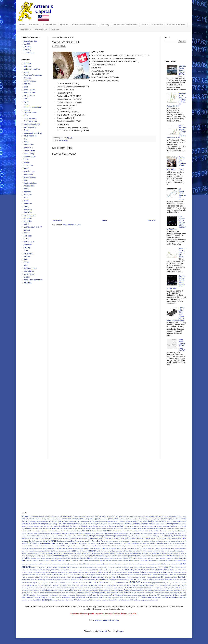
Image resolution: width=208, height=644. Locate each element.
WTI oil (76, 600)
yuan (145, 600)
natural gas (28, 212)
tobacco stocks (160, 593)
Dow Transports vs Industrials (118, 541)
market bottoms (162, 564)
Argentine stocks (112, 519)
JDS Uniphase (104, 561)
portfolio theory (62, 577)
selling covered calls (133, 585)
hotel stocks (97, 556)
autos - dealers (30, 90)
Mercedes (120, 567)
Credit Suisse (69, 536)
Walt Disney (161, 598)
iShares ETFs (61, 561)
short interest (164, 585)
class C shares (161, 531)
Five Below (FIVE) (75, 548)
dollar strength (177, 538)
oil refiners (28, 218)
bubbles (70, 529)
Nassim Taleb (33, 572)
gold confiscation (82, 551)
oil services (28, 221)
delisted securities (63, 538)
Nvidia (99, 572)
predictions (83, 577)
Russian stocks (121, 583)
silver (26, 251)
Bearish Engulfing (91, 524)
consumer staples (140, 533)
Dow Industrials (41, 541)
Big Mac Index (46, 526)
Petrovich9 (103, 631)
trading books (182, 593)
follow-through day (94, 548)
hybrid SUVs (123, 556)
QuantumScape (48, 580)
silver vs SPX (34, 588)
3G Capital (110, 517)
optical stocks (41, 575)
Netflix (48, 572)
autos (26, 87)
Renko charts (154, 580)
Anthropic (59, 519)
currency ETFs (29, 151)
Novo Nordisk (83, 572)
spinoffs (154, 588)
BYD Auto (120, 529)
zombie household (152, 600)
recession (92, 579)
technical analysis (84, 593)
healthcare (137, 553)
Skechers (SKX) (55, 588)
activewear (138, 517)
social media (29, 253)
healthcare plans (30, 183)
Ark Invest (122, 519)
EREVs (123, 543)
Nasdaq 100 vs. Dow (165, 570)
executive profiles (92, 546)
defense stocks (52, 538)
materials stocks (77, 567)
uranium (27, 277)
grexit (80, 553)
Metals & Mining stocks (131, 567)
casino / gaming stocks (40, 531)
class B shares (150, 531)
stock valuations (87, 590)
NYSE (104, 572)
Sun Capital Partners (151, 590)
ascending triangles (155, 519)
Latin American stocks (51, 564)
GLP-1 (53, 551)
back (112, 521)
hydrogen (27, 192)
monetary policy (97, 570)
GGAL (172, 548)
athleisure (28, 84)
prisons (27, 233)
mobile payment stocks (51, 570)
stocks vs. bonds (109, 590)
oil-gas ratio (178, 572)
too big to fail (169, 593)
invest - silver (155, 558)
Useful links (25, 29)
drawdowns (146, 541)
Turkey (101, 595)
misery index (38, 570)
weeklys (33, 600)
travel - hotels (29, 274)
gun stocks (110, 553)
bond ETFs (178, 526)
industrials (28, 195)
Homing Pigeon (75, 556)
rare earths (28, 236)
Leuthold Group (63, 564)
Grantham (70, 553)
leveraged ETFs (73, 564)
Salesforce (66, 585)
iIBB (160, 556)
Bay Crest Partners (61, 524)
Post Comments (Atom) (72, 225)
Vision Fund (134, 598)
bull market (87, 529)
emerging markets (49, 543)
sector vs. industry (105, 585)
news (64, 572)
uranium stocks (172, 595)
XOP (100, 600)
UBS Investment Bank (131, 595)
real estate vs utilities (81, 580)
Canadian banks (30, 118)
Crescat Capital (79, 536)
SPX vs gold (160, 588)
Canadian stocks (30, 121)
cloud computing (30, 136)
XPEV (107, 600)
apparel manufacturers (70, 519)
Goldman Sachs (55, 553)
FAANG (101, 546)
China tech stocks (97, 531)
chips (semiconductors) (33, 133)
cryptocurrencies (106, 536)
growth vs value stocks (99, 553)
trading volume (36, 595)
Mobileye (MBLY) (65, 570)
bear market (73, 524)
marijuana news (141, 564)
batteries (51, 524)
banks (26, 99)
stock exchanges (30, 268)
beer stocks (111, 524)
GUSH (116, 553)
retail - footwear (178, 580)
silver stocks (182, 585)
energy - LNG (86, 543)
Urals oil (163, 595)
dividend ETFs (118, 538)
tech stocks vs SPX (72, 593)
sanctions (73, 585)
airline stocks (177, 516)
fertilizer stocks (152, 546)
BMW (172, 526)
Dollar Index (167, 538)
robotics (63, 583)
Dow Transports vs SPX (135, 541)
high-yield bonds (35, 556)
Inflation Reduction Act (48, 558)
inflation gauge (36, 558)
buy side (114, 529)
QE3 (159, 577)
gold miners (28, 174)
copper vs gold (172, 533)
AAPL (116, 516)
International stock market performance (110, 558)
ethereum (36, 546)
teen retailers (29, 271)
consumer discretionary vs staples (123, 533)
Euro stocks (61, 546)
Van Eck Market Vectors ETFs (82, 597)
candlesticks (159, 529)
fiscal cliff (54, 548)
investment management (167, 558)
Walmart (154, 597)
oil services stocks (132, 572)
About (145, 25)
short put (171, 585)
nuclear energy (30, 215)
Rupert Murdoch (84, 583)
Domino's (32, 541)
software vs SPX (108, 588)
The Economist (147, 593)
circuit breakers (129, 531)
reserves (162, 580)
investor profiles (181, 558)
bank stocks (153, 521)
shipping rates (144, 585)
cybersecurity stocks (171, 536)
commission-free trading (58, 533)
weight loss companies (45, 600)
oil (110, 572)
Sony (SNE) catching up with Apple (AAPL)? (182, 345)
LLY (94, 564)
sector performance (82, 585)
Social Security (81, 588)
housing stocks (107, 556)
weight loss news (59, 600)
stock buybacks (48, 590)
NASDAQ (28, 50)
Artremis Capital (101, 620)
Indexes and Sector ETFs (126, 25)
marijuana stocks (151, 564)
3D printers (28, 63)
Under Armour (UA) (154, 595)
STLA (40, 590)
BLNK (161, 526)
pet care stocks (136, 575)
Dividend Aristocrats (96, 538)
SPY (178, 588)
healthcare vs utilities (172, 553)
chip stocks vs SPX (118, 531)
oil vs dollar (163, 572)
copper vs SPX (182, 533)
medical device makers (90, 567)
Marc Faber (132, 564)
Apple (81, 519)
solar (26, 259)
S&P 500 (135, 582)
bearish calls (81, 524)
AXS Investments (104, 521)
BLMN (156, 526)
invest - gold (147, 558)
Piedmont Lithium (157, 575)
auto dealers (53, 521)
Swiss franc (161, 590)
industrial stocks (172, 556)
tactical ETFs (29, 593)
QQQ (163, 577)
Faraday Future (125, 546)
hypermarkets (144, 556)
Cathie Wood (52, 531)
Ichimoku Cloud (153, 556)
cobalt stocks (38, 533)
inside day (58, 558)
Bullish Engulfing (96, 529)
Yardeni (112, 600)
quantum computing (37, 580)
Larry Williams (40, 564)
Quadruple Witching (171, 577)
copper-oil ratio (26, 536)
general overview (30, 41)
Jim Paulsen (113, 561)
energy (27, 162)
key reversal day (146, 561)
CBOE (58, 531)
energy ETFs (95, 543)
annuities (53, 519)
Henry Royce (26, 556)
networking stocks (56, 572)
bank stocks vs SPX (165, 521)
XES (87, 600)
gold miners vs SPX (103, 551)
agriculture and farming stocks (156, 516)
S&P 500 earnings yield (149, 583)
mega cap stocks (103, 567)
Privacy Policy (126, 577)
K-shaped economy (133, 561)
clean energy (171, 531)
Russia (104, 583)
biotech (27, 104)
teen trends (119, 593)
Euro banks (28, 165)
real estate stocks (69, 580)
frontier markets (122, 548)
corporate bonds (45, 536)
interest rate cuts (68, 558)
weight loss (28, 283)
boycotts (24, 529)
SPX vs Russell (170, 588)
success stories (138, 590)
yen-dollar (121, 600)
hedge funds (183, 553)
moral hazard (107, 570)
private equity (135, 577)
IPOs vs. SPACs (51, 561)
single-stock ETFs (44, 588)
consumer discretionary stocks (101, 533)
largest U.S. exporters (28, 564)
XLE (91, 600)
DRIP (162, 541)
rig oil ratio (47, 583)
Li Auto (81, 564)
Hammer (122, 553)
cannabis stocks (169, 529)
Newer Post (57, 220)
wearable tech (26, 600)
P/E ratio (87, 575)
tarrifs (64, 593)
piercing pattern (168, 575)
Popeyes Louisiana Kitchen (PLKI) (32, 577)
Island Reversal (71, 561)
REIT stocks (138, 579)
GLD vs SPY (26, 551)
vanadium (95, 598)
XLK (94, 600)
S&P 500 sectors (178, 583)
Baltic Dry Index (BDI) (140, 521)
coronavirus (28, 148)
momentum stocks (76, 570)
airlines (27, 72)
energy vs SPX (104, 543)
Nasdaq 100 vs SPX (151, 570)
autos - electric (29, 93)
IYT (77, 561)
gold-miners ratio (43, 553)
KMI (167, 561)
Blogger (120, 631)
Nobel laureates (73, 572)
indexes (164, 556)
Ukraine (140, 595)
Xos (103, 600)
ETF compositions (132, 543)
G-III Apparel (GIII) (134, 548)
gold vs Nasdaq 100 (149, 551)
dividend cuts (109, 538)
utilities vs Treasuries (33, 597)
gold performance (116, 551)
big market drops (57, 526)
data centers (30, 538)
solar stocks (118, 588)
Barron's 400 (41, 29)
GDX (153, 548)
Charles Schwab (66, 531)
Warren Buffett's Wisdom (84, 25)
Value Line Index (56, 598)
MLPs (26, 207)
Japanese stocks (94, 561)
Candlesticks (50, 25)
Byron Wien (127, 529)
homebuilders (29, 186)
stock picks (69, 590)
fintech (26, 168)
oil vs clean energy (153, 572)
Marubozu (43, 567)
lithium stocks (88, 564)
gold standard (127, 551)
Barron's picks (43, 524)
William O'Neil (69, 600)
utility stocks (46, 597)
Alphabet (25, 519)
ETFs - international (158, 543)
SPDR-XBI (140, 588)
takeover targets (39, 593)
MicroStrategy (176, 567)
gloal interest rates (36, 551)
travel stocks (77, 595)
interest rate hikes (81, 558)
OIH (108, 572)
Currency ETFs (158, 536)
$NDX (38, 517)
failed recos (116, 546)
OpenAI (184, 572)
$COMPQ (25, 516)
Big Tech (66, 526)
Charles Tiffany (76, 531)
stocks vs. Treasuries (124, 590)
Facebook (108, 546)
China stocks (86, 531)
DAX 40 (41, 538)
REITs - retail (29, 242)
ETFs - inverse (177, 543)
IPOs (26, 198)
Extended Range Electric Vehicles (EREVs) (182, 70)
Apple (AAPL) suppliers (33, 75)
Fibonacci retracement (163, 546)
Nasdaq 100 (139, 570)
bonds (184, 526)
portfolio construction (50, 577)
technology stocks (98, 593)
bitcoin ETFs (129, 526)
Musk (123, 570)
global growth (46, 551)
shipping (27, 248)
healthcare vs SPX (158, 553)
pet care (27, 230)
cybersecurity (29, 154)
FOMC (103, 548)
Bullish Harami (106, 529)
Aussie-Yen (45, 521)
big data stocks (36, 526)
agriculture (28, 66)
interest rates (92, 558)
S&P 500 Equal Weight (165, 583)
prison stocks (116, 577)
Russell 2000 (29, 53)
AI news (169, 517)
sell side (124, 585)
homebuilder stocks (62, 556)
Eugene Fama (44, 546)
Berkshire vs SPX (147, 524)
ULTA (145, 595)
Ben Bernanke (120, 524)
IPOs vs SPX (41, 561)
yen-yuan (127, 600)
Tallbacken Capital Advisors (53, 593)
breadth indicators (46, 529)
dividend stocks (30, 156)
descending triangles (81, 538)
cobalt (26, 142)
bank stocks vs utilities (30, 524)
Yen (116, 600)
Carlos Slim (178, 529)
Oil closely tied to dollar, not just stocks (182, 194)
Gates (149, 548)
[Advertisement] (116, 9)
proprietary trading (145, 577)
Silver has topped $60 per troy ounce (183, 253)
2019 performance (77, 517)
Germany (167, 548)
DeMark (71, 538)
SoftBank (89, 588)
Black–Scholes (149, 526)
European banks (70, 546)
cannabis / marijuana (32, 124)
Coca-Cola (46, 533)
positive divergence (73, 577)
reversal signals (32, 583)
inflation (28, 558)
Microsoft (167, 567)
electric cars (32, 543)
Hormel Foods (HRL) (87, 556)
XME (97, 600)
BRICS (65, 529)
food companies (111, 548)
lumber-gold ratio (123, 564)
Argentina (28, 78)
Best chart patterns (176, 25)
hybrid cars (115, 556)
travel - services (68, 595)
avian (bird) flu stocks (92, 521)
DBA (45, 538)
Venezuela (116, 598)
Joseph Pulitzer (122, 561)
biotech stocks (113, 526)
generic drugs (29, 171)
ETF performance (145, 543)
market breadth (173, 564)
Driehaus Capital (155, 541)
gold (74, 551)
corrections (54, 536)
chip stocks (107, 531)
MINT (32, 570)
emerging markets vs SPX (66, 543)
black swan (141, 526)
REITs (26, 239)
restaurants (28, 245)
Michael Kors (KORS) (157, 567)
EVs (84, 546)
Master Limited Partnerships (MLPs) (59, 567)
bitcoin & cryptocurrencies (30, 111)
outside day (80, 575)
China (26, 130)
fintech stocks (46, 548)
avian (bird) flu (29, 96)
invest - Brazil (138, 558)
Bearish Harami (102, 524)
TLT (153, 593)
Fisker (59, 548)
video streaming (125, 598)
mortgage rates (116, 570)
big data (27, 102)
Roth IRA (75, 583)
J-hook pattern (84, 561)
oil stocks (143, 572)
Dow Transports (103, 541)
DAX (36, 538)
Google (63, 553)
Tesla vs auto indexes (135, 593)
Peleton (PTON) (106, 575)
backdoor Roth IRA (119, 521)
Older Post (151, 220)
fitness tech (65, 548)
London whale (100, 564)
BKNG (135, 526)
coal (25, 139)
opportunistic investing (29, 575)
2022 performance (89, 517)
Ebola (26, 159)
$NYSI (42, 517)
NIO (67, 572)
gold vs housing (137, 551)
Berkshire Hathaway (132, 524)
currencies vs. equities (145, 536)
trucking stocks (86, 595)
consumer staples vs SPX (154, 533)
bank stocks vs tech (179, 521)
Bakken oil (129, 521)
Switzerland (177, 590)
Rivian (58, 583)
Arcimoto (103, 519)
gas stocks (143, 548)
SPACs (27, 262)
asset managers (30, 81)
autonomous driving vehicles (76, 521)
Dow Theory (93, 541)
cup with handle (133, 536)
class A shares (139, 531)
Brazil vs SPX (36, 529)
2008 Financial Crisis (51, 517)
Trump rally (95, 595)
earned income (178, 541)
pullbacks (154, 577)
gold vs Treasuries (31, 553)
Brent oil (55, 529)
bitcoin (122, 526)
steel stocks (34, 590)
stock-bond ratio (98, 590)
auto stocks (62, 521)
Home (22, 25)
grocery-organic (30, 177)
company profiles (84, 533)
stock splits (78, 590)
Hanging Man (129, 553)
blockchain (166, 526)
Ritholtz (53, 583)
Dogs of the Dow (156, 538)
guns (26, 180)
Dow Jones (28, 47)
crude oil (87, 536)
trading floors (26, 595)
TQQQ (175, 593)
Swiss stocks (63, 140)
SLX (62, 588)
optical (26, 224)
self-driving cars (116, 585)
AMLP (37, 519)
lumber (115, 564)
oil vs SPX (170, 572)
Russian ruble (111, 583)
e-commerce (168, 541)
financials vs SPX (35, 548)
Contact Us (157, 25)
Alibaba (184, 517)
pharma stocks (147, 575)
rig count (41, 583)
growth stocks (87, 553)
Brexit (60, 529)
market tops (36, 567)
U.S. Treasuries (117, 595)
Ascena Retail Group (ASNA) (139, 519)
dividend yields (144, 538)
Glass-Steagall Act (181, 548)
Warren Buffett (171, 597)
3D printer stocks (101, 516)
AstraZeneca (177, 519)
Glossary (105, 25)
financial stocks (176, 546)
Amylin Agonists (44, 519)
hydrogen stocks (133, 556)
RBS (62, 580)
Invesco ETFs (127, 558)
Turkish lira (107, 595)
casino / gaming (30, 127)
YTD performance (137, 600)
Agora (143, 517)
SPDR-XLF (147, 588)
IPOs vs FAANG (31, 561)
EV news (79, 546)
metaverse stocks (144, 567)
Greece (75, 553)
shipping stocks (155, 585)
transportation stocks (47, 595)
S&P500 (27, 44)
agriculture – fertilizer (32, 69)
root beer (69, 583)
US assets (181, 595)
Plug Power (177, 575)
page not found (95, 575)
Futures (55, 29)
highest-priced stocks (47, 556)
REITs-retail (146, 580)
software (27, 256)
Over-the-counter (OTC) (33, 227)
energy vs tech (115, 543)
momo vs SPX (87, 570)
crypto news (95, 536)
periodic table (126, 575)
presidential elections (96, 577)
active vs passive (129, 517)
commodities (29, 145)
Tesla (126, 593)
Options (64, 25)
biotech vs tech (103, 526)
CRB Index (61, 536)
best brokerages (159, 524)
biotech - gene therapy (32, 107)
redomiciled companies (117, 580)
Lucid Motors (109, 564)
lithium (26, 201)
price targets (107, 577)
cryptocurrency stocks (120, 536)
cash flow (30, 531)
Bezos (29, 526)
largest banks (182, 561)
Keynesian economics (159, 561)
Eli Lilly (40, 543)
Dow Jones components (80, 541)
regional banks (129, 580)
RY (128, 583)
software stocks (97, 588)
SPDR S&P (133, 588)
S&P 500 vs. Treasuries (40, 585)
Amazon (31, 519)
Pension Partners (116, 575)
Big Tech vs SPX (76, 526)
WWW (81, 600)
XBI (84, 600)
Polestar (184, 575)
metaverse (28, 203)
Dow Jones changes (64, 541)
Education (34, 25)
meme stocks (113, 567)
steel (26, 265)
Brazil (26, 115)
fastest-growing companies (138, 546)
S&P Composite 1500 (55, 585)
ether (31, 546)
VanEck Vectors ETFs (106, 598)
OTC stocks (72, 575)
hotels (26, 189)
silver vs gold (26, 588)
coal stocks (30, 533)
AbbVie (121, 517)
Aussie (39, 521)
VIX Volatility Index (144, 597)
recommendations (102, 579)
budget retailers (78, 529)
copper (165, 533)
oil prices (115, 572)
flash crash (85, 548)
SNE (65, 588)
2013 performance (65, 516)
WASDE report (182, 598)
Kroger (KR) (173, 561)
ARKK (127, 519)
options (49, 575)
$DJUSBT (33, 517)
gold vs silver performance (172, 551)
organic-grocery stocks (59, 575)
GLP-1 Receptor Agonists (64, 551)
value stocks (66, 597)
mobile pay (28, 209)
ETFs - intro (169, 543)
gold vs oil (159, 551)
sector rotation (94, 585)
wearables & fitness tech (33, 280)
